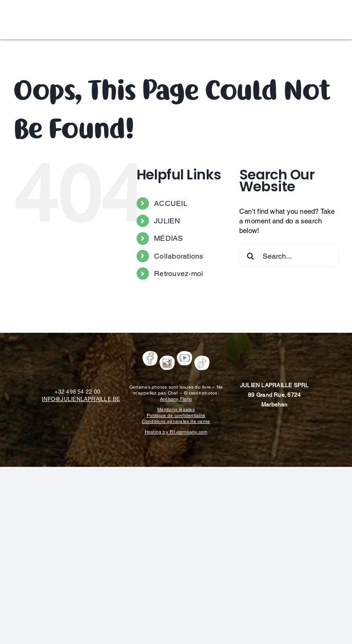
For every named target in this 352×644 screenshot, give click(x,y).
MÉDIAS (168, 238)
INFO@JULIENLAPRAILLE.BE (81, 399)
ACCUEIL (171, 203)
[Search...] (289, 256)
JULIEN (167, 221)
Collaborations (179, 256)
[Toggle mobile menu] (338, 19)
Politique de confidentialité (176, 415)
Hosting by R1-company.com (176, 432)
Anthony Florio (176, 399)
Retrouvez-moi (179, 273)
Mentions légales (176, 409)
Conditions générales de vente (176, 421)
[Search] (251, 256)
